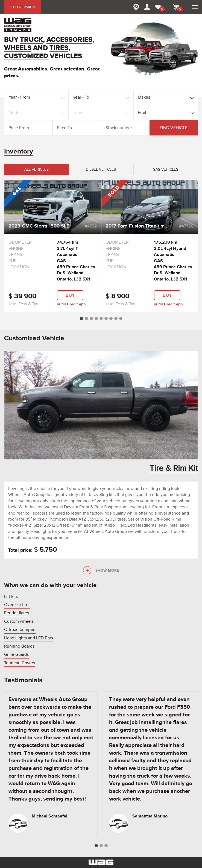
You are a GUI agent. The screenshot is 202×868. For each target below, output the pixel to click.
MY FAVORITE (161, 9)
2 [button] (86, 318)
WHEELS (18, 48)
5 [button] (101, 318)
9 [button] (121, 318)
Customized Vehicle (34, 338)
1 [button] (81, 318)
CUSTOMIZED (26, 56)
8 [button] (116, 318)
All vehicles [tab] (36, 169)
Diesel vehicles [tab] (101, 169)
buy (70, 295)
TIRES (59, 48)
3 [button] (91, 318)
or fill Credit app (71, 304)
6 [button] (106, 318)
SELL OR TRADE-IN (23, 7)
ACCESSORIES (69, 40)
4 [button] (96, 318)
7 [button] (111, 318)
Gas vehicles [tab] (166, 169)
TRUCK (31, 40)
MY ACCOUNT (147, 7)
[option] (53, 246)
